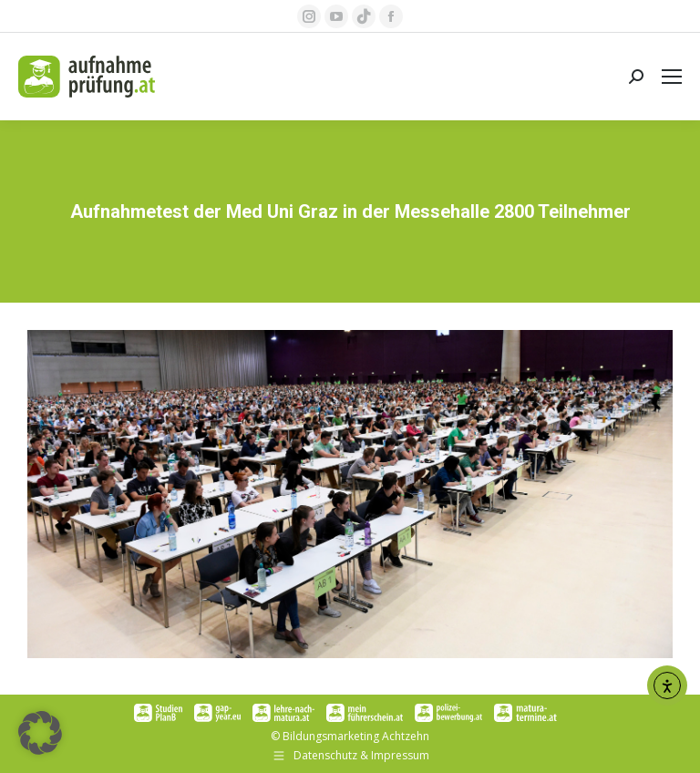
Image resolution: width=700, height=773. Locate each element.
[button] (40, 733)
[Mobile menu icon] (672, 77)
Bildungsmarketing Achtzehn (356, 736)
